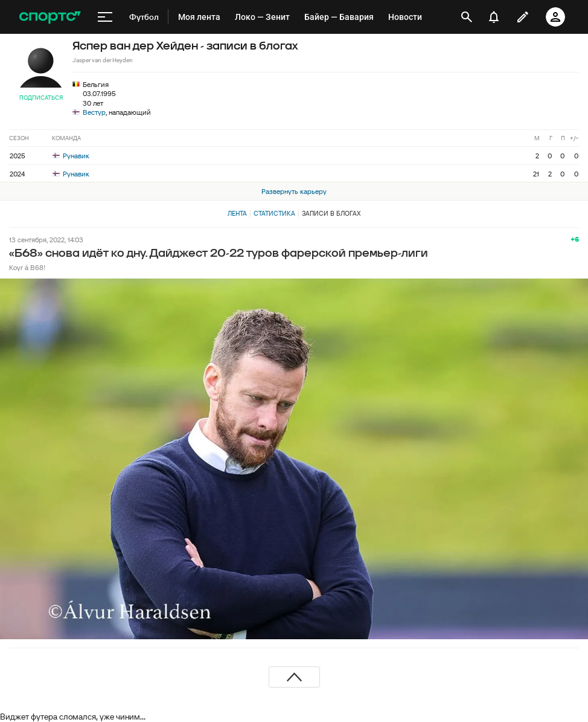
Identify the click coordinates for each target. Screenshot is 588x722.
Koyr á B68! (27, 267)
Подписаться (41, 98)
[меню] (105, 17)
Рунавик (71, 156)
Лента (237, 213)
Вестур (94, 112)
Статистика (274, 213)
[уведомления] (494, 17)
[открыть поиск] (467, 17)
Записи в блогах (331, 213)
